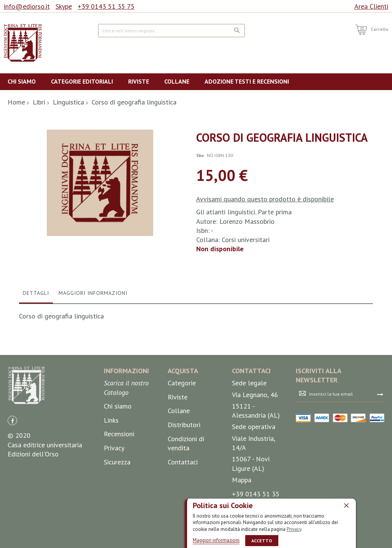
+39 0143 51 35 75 (106, 6)
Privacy (294, 529)
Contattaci (183, 524)
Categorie (182, 446)
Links (111, 482)
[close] (346, 505)
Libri (39, 102)
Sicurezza (117, 524)
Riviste (178, 459)
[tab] (36, 357)
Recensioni (119, 497)
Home (16, 102)
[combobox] (172, 31)
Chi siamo (118, 469)
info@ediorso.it (27, 6)
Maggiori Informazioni (93, 355)
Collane (179, 473)
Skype (64, 6)
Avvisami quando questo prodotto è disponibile (265, 199)
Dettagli (36, 355)
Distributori (184, 487)
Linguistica (68, 102)
